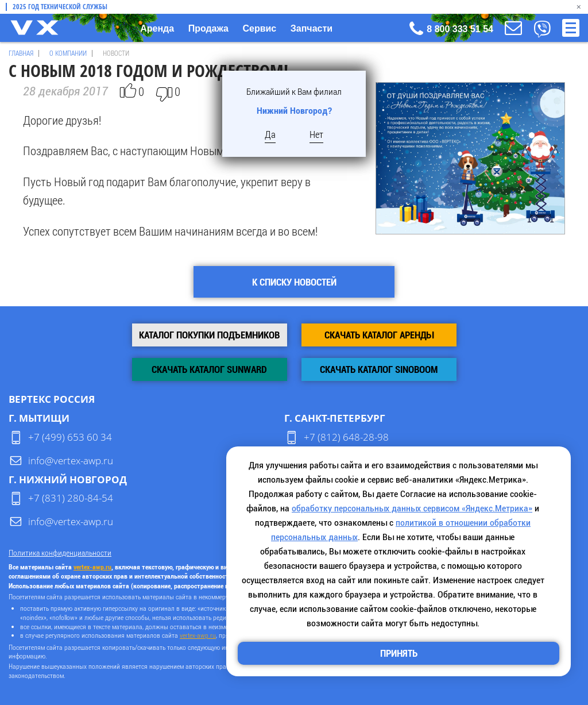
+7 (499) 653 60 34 (70, 437)
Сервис (259, 28)
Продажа (208, 28)
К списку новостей (294, 282)
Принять (399, 653)
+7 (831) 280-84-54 (71, 498)
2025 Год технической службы (60, 7)
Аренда (157, 28)
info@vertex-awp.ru (71, 461)
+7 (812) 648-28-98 (346, 437)
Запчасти (312, 28)
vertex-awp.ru (92, 567)
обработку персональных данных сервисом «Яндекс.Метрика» (412, 508)
